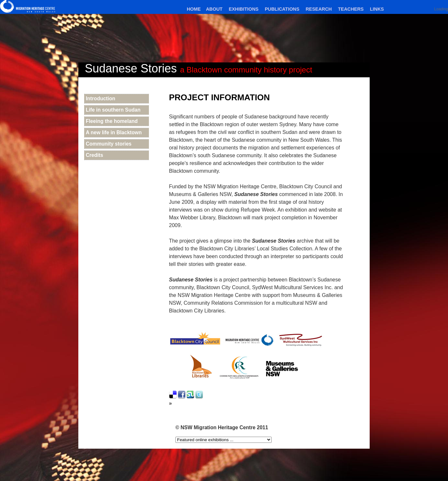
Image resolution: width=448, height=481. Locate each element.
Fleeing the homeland (112, 121)
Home (194, 9)
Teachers (351, 9)
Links (377, 9)
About (214, 9)
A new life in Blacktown (114, 132)
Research (319, 9)
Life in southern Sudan (113, 110)
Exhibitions (244, 9)
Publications (282, 9)
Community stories (109, 144)
